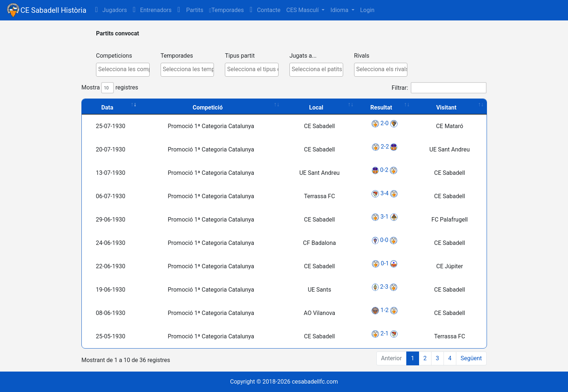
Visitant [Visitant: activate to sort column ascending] (446, 107)
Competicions (114, 56)
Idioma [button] (340, 10)
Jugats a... (303, 56)
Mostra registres (110, 88)
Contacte (265, 10)
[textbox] (125, 69)
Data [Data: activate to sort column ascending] (107, 107)
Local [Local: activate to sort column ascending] (316, 107)
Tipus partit (240, 56)
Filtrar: (439, 88)
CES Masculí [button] (303, 10)
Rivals (362, 56)
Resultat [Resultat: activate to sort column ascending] (381, 107)
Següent (471, 358)
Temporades (227, 10)
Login (367, 10)
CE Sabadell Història (53, 10)
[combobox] (123, 70)
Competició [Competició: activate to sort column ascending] (208, 107)
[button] (190, 10)
